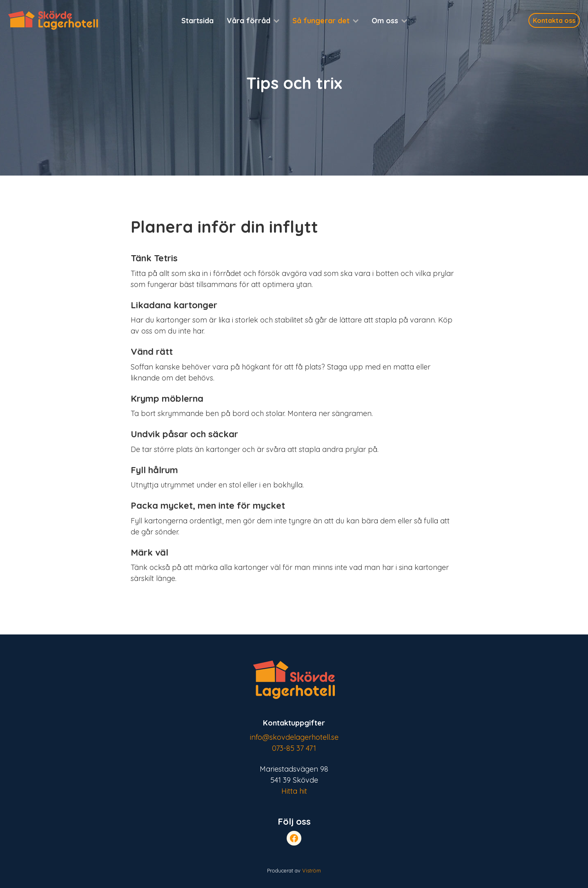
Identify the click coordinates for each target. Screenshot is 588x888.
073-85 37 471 (294, 748)
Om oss (385, 21)
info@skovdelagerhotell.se (294, 737)
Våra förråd (248, 21)
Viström (312, 870)
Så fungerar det (321, 21)
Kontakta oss (554, 20)
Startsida (197, 21)
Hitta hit (294, 791)
